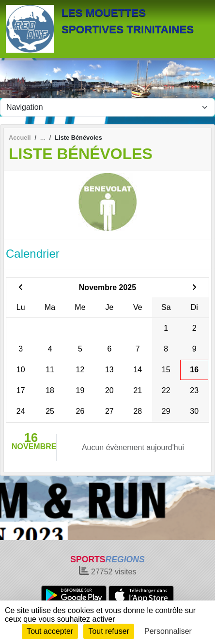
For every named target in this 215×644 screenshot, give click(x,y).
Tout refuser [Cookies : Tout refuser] (108, 631)
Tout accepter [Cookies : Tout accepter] (50, 631)
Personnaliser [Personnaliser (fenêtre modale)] (168, 631)
